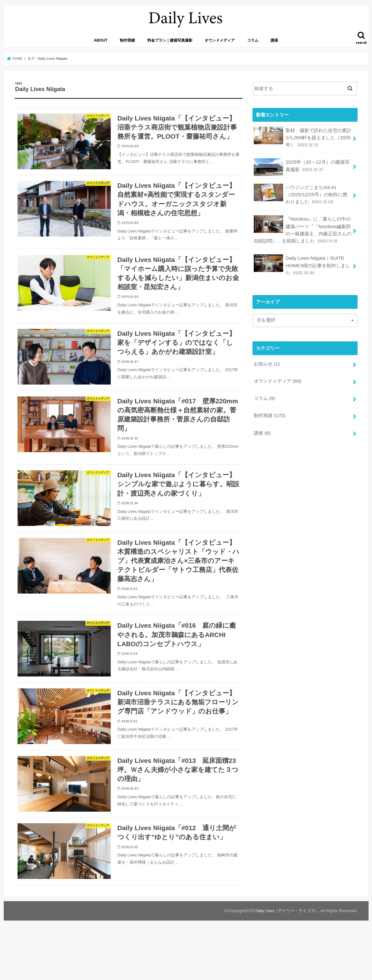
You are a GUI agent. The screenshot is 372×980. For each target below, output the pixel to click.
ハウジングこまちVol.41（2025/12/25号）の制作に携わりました (302, 198)
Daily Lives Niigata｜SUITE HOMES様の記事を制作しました (302, 265)
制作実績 (127, 46)
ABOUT (101, 46)
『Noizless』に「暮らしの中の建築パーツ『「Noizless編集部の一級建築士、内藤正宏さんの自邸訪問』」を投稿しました (303, 232)
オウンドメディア (220, 46)
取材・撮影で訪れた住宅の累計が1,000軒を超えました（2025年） (303, 142)
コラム (253, 46)
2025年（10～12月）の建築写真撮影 (301, 171)
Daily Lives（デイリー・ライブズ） (287, 960)
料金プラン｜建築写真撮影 (170, 46)
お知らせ (267, 363)
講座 (274, 46)
